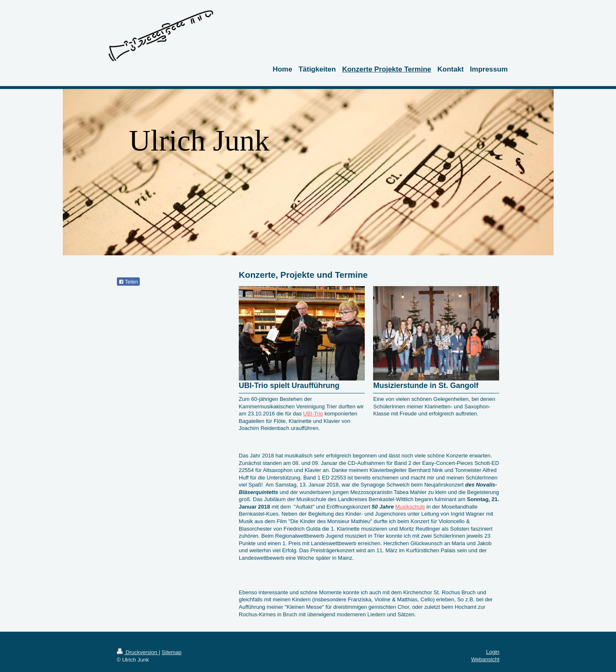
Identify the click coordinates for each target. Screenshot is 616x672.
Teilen (128, 282)
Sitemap (172, 652)
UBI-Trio (313, 414)
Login (493, 652)
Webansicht (485, 659)
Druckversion (138, 652)
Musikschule (410, 507)
